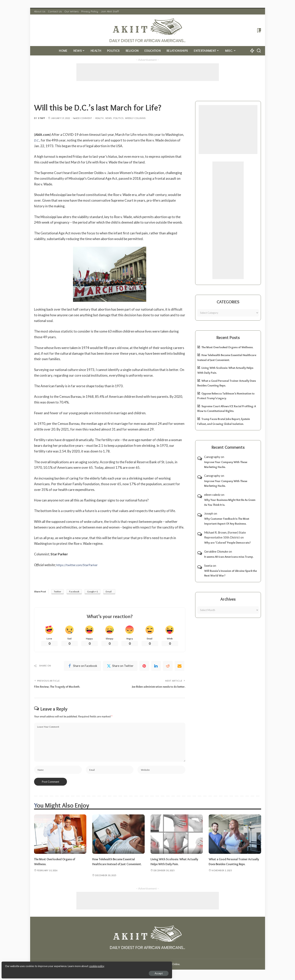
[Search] (259, 51)
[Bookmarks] (259, 30)
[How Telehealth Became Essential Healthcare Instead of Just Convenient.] (118, 837)
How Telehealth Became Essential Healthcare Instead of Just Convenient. (116, 867)
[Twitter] (120, 667)
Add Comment (82, 118)
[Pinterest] (144, 667)
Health (99, 118)
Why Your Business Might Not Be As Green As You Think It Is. (230, 502)
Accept (48, 971)
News (108, 118)
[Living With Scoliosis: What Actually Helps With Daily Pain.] (177, 837)
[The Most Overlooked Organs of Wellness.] (60, 837)
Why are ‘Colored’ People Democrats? (227, 543)
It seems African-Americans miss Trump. (229, 557)
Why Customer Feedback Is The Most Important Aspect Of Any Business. (227, 521)
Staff (42, 118)
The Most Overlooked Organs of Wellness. (227, 347)
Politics (118, 118)
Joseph (209, 513)
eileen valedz (212, 495)
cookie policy (50, 964)
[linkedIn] (156, 667)
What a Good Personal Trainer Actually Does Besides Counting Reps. (231, 867)
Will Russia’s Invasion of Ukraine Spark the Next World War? (230, 573)
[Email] (180, 667)
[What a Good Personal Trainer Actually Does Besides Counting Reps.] (235, 837)
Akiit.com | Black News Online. (162, 967)
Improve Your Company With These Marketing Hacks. (226, 465)
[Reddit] (168, 667)
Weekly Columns (135, 118)
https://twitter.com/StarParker (79, 565)
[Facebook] (82, 667)
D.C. (37, 140)
